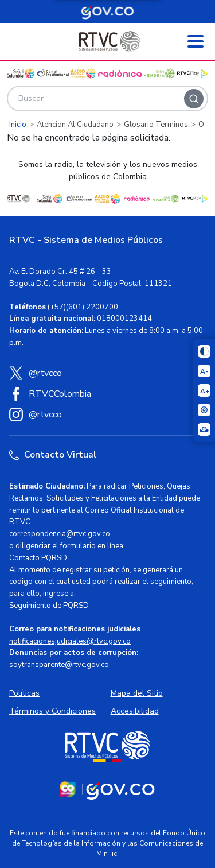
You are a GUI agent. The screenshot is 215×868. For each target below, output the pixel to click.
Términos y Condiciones (52, 711)
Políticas (24, 693)
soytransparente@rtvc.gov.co (59, 665)
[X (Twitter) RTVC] (107, 373)
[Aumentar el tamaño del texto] (204, 390)
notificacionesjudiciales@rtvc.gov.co (70, 641)
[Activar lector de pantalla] (204, 410)
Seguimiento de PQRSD (49, 606)
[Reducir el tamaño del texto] (204, 371)
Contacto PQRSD (38, 558)
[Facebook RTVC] (107, 394)
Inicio (18, 125)
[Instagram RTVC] (107, 414)
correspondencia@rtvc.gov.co (60, 534)
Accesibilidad (135, 711)
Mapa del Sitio (137, 693)
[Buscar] (194, 99)
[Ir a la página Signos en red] (204, 429)
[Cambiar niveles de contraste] (204, 351)
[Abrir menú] (196, 41)
